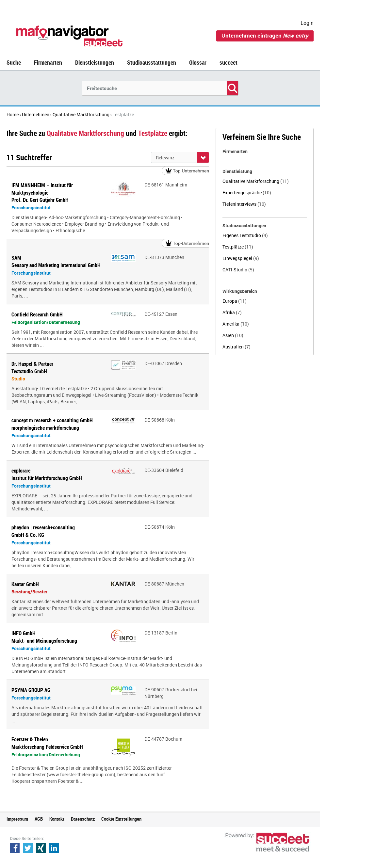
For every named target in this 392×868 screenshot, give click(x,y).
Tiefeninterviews (244, 204)
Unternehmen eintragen (265, 35)
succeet (229, 62)
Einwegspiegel (241, 258)
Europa (235, 301)
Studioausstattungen (152, 62)
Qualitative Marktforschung (256, 181)
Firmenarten (48, 62)
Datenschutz (83, 819)
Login (307, 23)
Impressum (17, 819)
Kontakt (57, 819)
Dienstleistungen (95, 62)
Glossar (198, 62)
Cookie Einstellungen (121, 819)
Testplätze (238, 247)
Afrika (232, 312)
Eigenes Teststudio (245, 235)
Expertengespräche (247, 193)
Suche (14, 62)
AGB (39, 819)
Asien (233, 335)
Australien (237, 347)
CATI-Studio (238, 270)
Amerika (236, 324)
